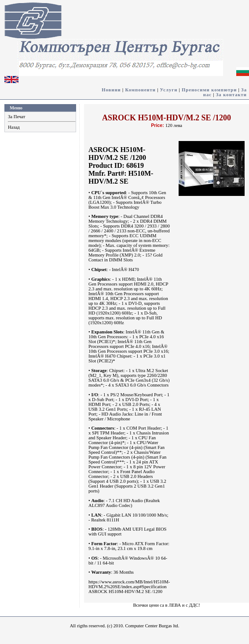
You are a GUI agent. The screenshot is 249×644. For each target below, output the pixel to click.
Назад (14, 127)
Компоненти (140, 90)
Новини (111, 90)
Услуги (169, 90)
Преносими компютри (209, 90)
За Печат (16, 117)
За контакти (231, 95)
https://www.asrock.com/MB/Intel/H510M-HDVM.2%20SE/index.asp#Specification (129, 584)
